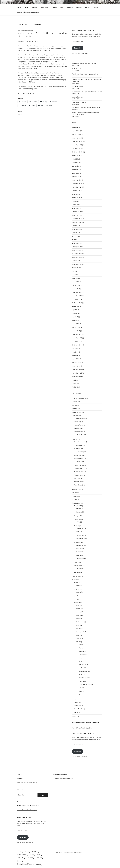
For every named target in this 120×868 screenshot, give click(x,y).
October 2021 (76, 299)
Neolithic (79, 552)
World (74, 580)
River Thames (83, 678)
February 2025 (76, 177)
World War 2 (80, 535)
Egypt (78, 585)
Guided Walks (76, 412)
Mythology (77, 478)
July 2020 (75, 348)
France (78, 605)
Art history (77, 448)
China (76, 599)
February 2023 (76, 247)
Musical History (79, 475)
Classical (77, 506)
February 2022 (76, 285)
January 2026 (76, 138)
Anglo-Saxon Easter (78, 69)
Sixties (78, 532)
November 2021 (77, 296)
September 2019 (77, 376)
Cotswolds (82, 654)
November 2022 (77, 257)
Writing (74, 716)
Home (27, 8)
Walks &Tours (45, 8)
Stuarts (79, 568)
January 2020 (76, 366)
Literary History (79, 468)
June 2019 (75, 380)
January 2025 (76, 180)
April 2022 (75, 278)
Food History (78, 462)
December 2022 (77, 254)
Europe (76, 603)
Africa (76, 583)
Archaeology (78, 445)
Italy (78, 619)
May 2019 (75, 384)
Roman (79, 512)
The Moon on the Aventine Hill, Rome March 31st (86, 107)
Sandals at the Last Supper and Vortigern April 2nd (87, 92)
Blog (62, 8)
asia (75, 596)
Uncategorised (76, 576)
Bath (80, 645)
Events (74, 405)
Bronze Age (80, 545)
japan (76, 699)
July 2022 (75, 271)
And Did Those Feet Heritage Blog (82, 728)
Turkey (76, 712)
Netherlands (80, 622)
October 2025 (76, 148)
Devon (81, 658)
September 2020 (77, 345)
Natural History (79, 482)
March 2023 (76, 243)
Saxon (76, 562)
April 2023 (75, 240)
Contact (88, 8)
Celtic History (78, 455)
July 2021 (75, 310)
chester (81, 648)
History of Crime (79, 465)
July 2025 (75, 159)
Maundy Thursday (77, 97)
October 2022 (76, 261)
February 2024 (76, 212)
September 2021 (77, 303)
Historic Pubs (78, 425)
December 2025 (77, 141)
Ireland (78, 615)
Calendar (75, 402)
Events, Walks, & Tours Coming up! (28, 12)
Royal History (78, 485)
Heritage (74, 416)
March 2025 (76, 173)
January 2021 (76, 331)
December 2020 (77, 334)
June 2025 (75, 162)
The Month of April (77, 87)
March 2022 (76, 282)
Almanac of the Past (78, 398)
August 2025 (76, 156)
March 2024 (76, 208)
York (80, 694)
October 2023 (76, 226)
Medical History (79, 472)
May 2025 (75, 166)
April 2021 (75, 320)
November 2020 (77, 338)
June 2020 (75, 352)
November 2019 (77, 373)
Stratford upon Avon (85, 684)
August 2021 (76, 306)
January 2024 (76, 215)
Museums (77, 428)
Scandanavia (80, 632)
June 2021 (75, 313)
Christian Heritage (80, 418)
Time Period (76, 503)
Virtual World (78, 432)
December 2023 (77, 219)
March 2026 (76, 131)
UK (77, 642)
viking (78, 522)
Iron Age (79, 548)
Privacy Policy (57, 852)
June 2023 (75, 233)
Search (96, 8)
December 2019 (77, 369)
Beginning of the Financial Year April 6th (84, 64)
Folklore (74, 409)
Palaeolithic (80, 555)
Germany (79, 609)
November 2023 (77, 222)
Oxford (81, 674)
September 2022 (77, 264)
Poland (78, 625)
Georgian (77, 516)
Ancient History (79, 442)
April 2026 (75, 127)
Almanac (79, 8)
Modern (76, 526)
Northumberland (84, 671)
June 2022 (75, 275)
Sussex (81, 688)
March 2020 (76, 359)
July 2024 (75, 201)
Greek (78, 509)
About (19, 8)
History (74, 439)
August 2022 (76, 268)
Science (74, 500)
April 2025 (75, 169)
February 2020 (76, 363)
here (32, 93)
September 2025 (77, 152)
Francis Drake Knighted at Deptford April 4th (85, 74)
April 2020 (75, 355)
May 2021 (75, 317)
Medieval (77, 519)
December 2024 (77, 184)
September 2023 (77, 229)
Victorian (77, 572)
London (81, 668)
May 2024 (75, 205)
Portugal (79, 629)
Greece (79, 612)
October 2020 (76, 341)
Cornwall (81, 651)
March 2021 (76, 324)
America (77, 589)
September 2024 (77, 194)
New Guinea (78, 705)
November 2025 (77, 145)
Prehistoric (77, 542)
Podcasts (70, 8)
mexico (79, 592)
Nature (74, 493)
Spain (78, 635)
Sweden (79, 638)
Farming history (79, 458)
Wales (81, 691)
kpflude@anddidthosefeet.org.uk (27, 810)
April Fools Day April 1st (79, 102)
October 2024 (76, 191)
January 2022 (76, 289)
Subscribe (78, 48)
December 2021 (77, 292)
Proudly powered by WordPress (73, 852)
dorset (81, 661)
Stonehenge (80, 558)
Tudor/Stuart (78, 566)
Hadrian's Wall (83, 664)
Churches (77, 422)
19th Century (80, 528)
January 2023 (76, 250)
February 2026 (76, 134)
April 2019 (75, 387)
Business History (79, 452)
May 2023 (75, 236)
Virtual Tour (80, 434)
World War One (81, 539)
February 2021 (76, 327)
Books (55, 8)
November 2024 (77, 187)
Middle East (78, 702)
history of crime (77, 489)
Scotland (81, 681)
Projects (35, 8)
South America (79, 709)
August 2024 (76, 198)
